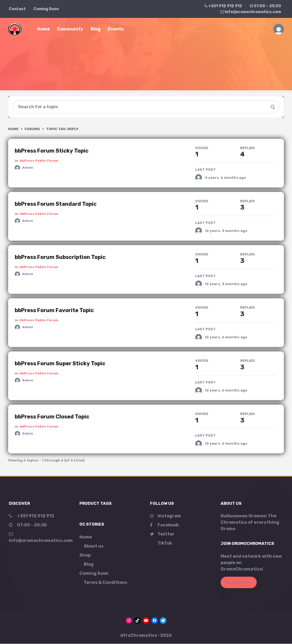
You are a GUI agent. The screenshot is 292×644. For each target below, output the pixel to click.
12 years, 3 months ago (226, 231)
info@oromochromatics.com (251, 12)
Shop (85, 555)
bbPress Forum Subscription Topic (60, 257)
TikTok (165, 543)
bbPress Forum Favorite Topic (54, 311)
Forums (32, 129)
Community (70, 29)
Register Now (239, 583)
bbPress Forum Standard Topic (56, 204)
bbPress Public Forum (39, 161)
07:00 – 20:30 (265, 6)
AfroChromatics (139, 636)
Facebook (164, 525)
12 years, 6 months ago (226, 337)
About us (94, 546)
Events (116, 29)
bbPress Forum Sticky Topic (52, 151)
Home (43, 29)
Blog (96, 29)
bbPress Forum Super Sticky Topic (60, 364)
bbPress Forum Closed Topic (52, 417)
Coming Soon (46, 9)
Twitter (162, 534)
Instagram (166, 516)
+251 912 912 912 (223, 6)
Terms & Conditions (105, 583)
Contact (17, 9)
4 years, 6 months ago (225, 178)
